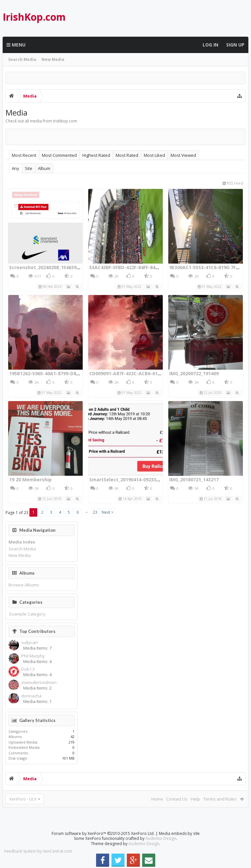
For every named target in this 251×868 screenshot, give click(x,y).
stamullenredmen (39, 683)
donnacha (31, 696)
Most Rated (127, 155)
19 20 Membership (30, 480)
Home (157, 799)
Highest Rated (96, 155)
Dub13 (28, 669)
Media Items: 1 (37, 701)
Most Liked (154, 155)
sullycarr (30, 643)
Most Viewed (183, 155)
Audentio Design (161, 838)
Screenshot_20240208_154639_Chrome (53, 267)
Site (29, 168)
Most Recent (24, 155)
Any (16, 168)
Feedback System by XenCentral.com (38, 851)
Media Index (22, 542)
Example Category (27, 614)
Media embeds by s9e (179, 833)
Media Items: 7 (37, 648)
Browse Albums (24, 585)
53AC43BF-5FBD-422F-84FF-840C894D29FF (135, 267)
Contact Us (177, 799)
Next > (108, 512)
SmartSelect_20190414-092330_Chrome (134, 480)
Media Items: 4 (37, 661)
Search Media (22, 59)
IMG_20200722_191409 (194, 373)
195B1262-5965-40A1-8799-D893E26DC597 (56, 373)
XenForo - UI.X (23, 799)
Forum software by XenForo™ (103, 833)
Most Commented (59, 155)
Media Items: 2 (37, 688)
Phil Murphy (33, 656)
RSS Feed (233, 183)
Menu (16, 45)
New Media (53, 59)
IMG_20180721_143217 (194, 480)
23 (95, 512)
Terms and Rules (220, 799)
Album (44, 168)
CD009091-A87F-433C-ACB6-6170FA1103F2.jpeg (142, 373)
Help (195, 799)
